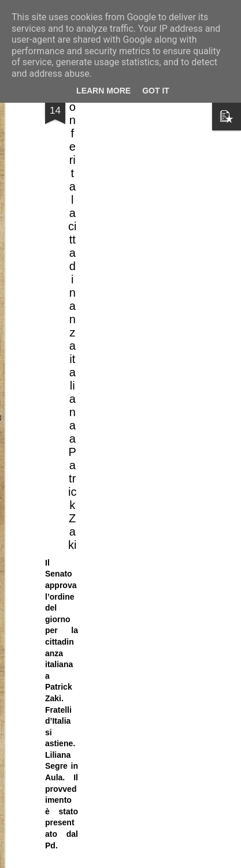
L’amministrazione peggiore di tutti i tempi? (112, 834)
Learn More (103, 91)
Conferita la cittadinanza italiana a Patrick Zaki (72, 246)
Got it (156, 91)
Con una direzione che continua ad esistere (113, 677)
